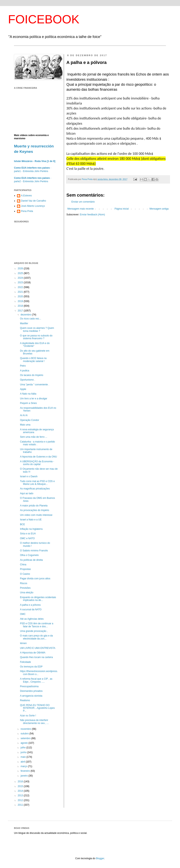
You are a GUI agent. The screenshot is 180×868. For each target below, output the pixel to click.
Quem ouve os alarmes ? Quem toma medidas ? (37, 329)
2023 (21, 282)
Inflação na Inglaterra (31, 529)
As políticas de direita (31, 560)
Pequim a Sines (28, 403)
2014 (21, 791)
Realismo (25, 700)
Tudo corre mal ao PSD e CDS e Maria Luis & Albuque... (37, 483)
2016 (21, 781)
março (24, 766)
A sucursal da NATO (31, 609)
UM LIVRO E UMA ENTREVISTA (38, 648)
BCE (22, 524)
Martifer (24, 323)
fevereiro (26, 771)
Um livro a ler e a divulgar (34, 399)
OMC (23, 614)
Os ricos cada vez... (30, 319)
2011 (21, 805)
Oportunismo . (27, 380)
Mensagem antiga (159, 209)
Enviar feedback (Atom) (92, 215)
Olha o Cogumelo (29, 555)
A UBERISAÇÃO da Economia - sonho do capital (37, 463)
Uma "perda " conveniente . (35, 385)
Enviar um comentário (83, 202)
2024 (21, 278)
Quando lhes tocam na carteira (36, 657)
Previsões (25, 588)
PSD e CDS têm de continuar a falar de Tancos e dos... (37, 625)
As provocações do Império (34, 510)
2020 (21, 296)
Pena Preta (27, 211)
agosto (24, 743)
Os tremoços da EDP (31, 667)
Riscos (24, 583)
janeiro (24, 776)
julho (23, 748)
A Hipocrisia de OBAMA (33, 653)
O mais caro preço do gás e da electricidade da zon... (36, 637)
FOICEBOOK (44, 19)
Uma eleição (27, 593)
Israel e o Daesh (29, 476)
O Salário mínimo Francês (34, 551)
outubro (25, 734)
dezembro (26, 315)
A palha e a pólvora (30, 605)
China (23, 565)
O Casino (25, 574)
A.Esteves (26, 196)
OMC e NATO (27, 538)
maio (23, 757)
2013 (21, 795)
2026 (21, 268)
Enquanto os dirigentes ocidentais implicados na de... (38, 599)
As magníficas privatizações (35, 489)
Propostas (25, 569)
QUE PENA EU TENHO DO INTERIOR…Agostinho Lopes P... (37, 708)
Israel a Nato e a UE (31, 520)
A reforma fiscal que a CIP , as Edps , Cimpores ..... (36, 680)
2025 (21, 273)
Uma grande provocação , (34, 631)
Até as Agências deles (32, 619)
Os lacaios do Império (32, 375)
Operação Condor (29, 420)
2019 (21, 301)
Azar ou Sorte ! (28, 716)
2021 (21, 292)
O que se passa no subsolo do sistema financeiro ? (36, 337)
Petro (23, 366)
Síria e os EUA (28, 534)
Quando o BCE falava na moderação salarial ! (33, 360)
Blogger (100, 858)
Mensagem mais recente (80, 209)
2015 (21, 786)
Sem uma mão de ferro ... (34, 437)
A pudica (25, 371)
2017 (21, 311)
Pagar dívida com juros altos (35, 579)
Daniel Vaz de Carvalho (33, 201)
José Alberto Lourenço (33, 206)
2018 (21, 306)
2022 (21, 287)
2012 (21, 800)
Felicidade (25, 662)
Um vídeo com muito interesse (36, 515)
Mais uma (25, 425)
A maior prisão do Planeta (34, 506)
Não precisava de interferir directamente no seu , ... (34, 722)
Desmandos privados (31, 691)
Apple (23, 389)
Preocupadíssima (29, 686)
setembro (26, 738)
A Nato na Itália (28, 394)
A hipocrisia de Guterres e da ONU (38, 457)
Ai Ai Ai (24, 415)
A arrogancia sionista (31, 696)
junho (24, 752)
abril (23, 762)
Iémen (23, 643)
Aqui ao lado (27, 493)
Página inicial (122, 209)
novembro (26, 729)
